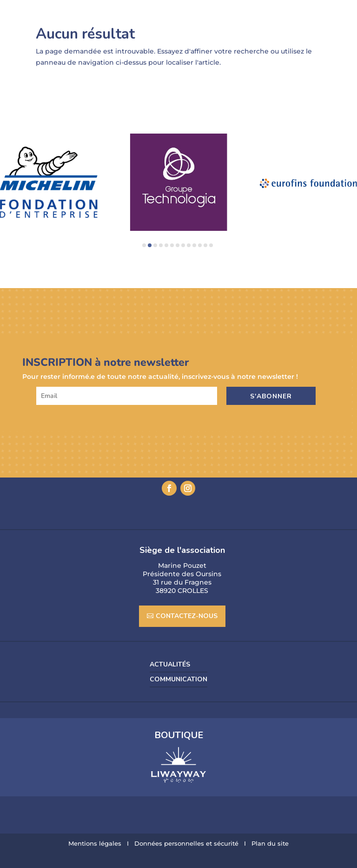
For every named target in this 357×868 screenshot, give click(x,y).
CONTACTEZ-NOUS (187, 616)
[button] (144, 245)
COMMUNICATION (178, 680)
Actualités (170, 665)
